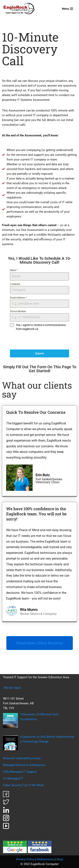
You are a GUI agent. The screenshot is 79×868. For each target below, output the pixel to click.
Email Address (18, 298)
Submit (39, 353)
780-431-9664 (12, 688)
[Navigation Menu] (67, 9)
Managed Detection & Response (24, 765)
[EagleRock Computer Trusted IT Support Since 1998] (19, 9)
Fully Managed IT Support (20, 772)
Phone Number (18, 311)
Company (15, 284)
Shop (60, 859)
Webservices (45, 859)
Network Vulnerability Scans (22, 758)
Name (14, 270)
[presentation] (39, 340)
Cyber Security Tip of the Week (23, 785)
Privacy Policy (25, 859)
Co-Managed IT (13, 778)
